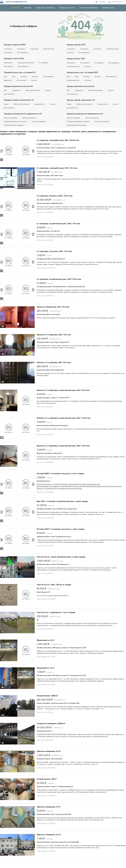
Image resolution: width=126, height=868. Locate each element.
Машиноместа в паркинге (24, 112)
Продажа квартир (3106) (16, 45)
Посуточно (90, 53)
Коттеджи (27, 78)
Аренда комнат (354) (77, 59)
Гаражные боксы (44, 112)
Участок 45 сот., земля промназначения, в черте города (61, 566)
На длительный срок (74, 53)
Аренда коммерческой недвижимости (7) (87, 122)
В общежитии (9, 64)
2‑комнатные (24, 49)
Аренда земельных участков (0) (82, 93)
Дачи (16, 78)
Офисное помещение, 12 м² (49, 844)
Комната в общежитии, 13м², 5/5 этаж (53, 316)
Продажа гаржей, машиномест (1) (20, 107)
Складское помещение (42, 130)
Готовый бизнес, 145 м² (47, 788)
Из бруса (7, 86)
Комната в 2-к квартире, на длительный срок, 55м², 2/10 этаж (64, 427)
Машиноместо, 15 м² (46, 650)
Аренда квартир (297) (77, 45)
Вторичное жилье (10, 53)
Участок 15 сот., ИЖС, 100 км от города (54, 594)
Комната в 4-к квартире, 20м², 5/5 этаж (54, 344)
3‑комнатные (38, 49)
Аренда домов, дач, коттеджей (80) (84, 78)
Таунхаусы (40, 78)
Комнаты (28, 8)
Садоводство (19, 97)
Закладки (100, 2)
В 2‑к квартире (48, 64)
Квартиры (16, 8)
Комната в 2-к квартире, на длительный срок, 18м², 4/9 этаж (63, 455)
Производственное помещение (15, 134)
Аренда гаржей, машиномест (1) (82, 107)
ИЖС (6, 97)
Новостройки (27, 53)
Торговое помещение (32, 126)
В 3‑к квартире (9, 68)
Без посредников (44, 53)
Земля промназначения (37, 97)
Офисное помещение (12, 126)
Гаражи (7, 112)
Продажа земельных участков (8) (20, 93)
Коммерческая (108, 8)
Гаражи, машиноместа (89, 8)
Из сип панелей (42, 82)
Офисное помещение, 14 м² (49, 816)
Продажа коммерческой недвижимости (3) (25, 122)
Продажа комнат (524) (15, 59)
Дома (6, 78)
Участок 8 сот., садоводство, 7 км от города (56, 622)
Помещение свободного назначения (16, 130)
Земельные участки (67, 8)
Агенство (54, 97)
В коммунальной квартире (28, 64)
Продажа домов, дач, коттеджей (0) (21, 74)
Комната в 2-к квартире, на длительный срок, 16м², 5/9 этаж (63, 400)
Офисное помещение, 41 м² (49, 761)
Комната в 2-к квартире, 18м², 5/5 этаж (54, 372)
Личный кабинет (116, 2)
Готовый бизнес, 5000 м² (47, 705)
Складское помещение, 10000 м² (51, 733)
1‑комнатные (9, 49)
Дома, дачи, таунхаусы (45, 8)
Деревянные (26, 82)
